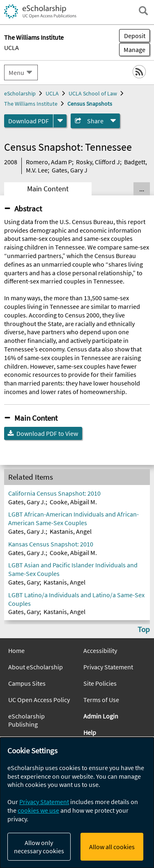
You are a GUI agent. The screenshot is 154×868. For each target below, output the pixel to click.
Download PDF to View (47, 433)
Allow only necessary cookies (39, 847)
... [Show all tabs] (142, 189)
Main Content (48, 189)
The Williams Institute (31, 104)
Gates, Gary (24, 582)
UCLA (11, 48)
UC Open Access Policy (39, 700)
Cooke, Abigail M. (73, 502)
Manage (132, 50)
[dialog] (77, 803)
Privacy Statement (108, 667)
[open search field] (143, 11)
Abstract (28, 209)
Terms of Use (101, 700)
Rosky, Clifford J (98, 162)
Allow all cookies (112, 847)
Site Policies (100, 683)
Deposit (135, 36)
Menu (16, 73)
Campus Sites (27, 683)
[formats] (60, 121)
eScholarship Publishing (26, 720)
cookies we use (38, 810)
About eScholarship (36, 667)
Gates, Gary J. (27, 502)
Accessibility (100, 650)
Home (16, 650)
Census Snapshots (90, 104)
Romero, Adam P (49, 162)
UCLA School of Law (93, 93)
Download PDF (29, 121)
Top (144, 629)
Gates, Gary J (70, 170)
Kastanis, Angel (71, 531)
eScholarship (20, 93)
